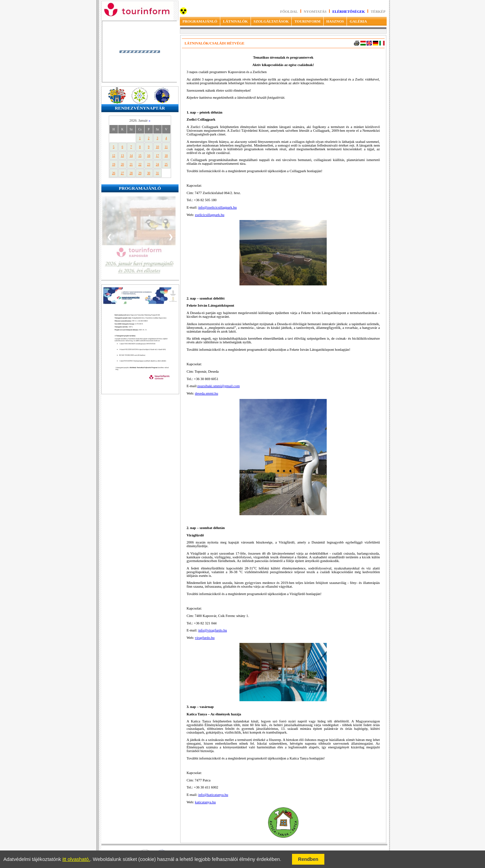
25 (166, 164)
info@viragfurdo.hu (213, 630)
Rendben (308, 859)
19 (114, 164)
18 (166, 156)
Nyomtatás (316, 12)
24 (157, 164)
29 (140, 173)
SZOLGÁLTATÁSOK (271, 21)
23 (149, 164)
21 (131, 164)
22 (140, 164)
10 (157, 147)
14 (131, 156)
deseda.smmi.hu (207, 393)
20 (122, 164)
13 (122, 156)
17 (157, 156)
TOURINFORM (307, 21)
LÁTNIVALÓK (235, 21)
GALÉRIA (358, 21)
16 (149, 156)
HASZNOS (335, 21)
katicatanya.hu (205, 802)
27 (122, 173)
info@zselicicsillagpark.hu (218, 207)
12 (114, 156)
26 (114, 173)
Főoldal (289, 12)
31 (157, 173)
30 (149, 173)
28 (131, 173)
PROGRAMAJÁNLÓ (200, 21)
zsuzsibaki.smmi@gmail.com (219, 386)
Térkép (378, 12)
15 (140, 156)
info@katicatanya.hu (213, 795)
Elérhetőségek (349, 12)
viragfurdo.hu (205, 638)
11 (166, 147)
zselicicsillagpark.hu (210, 215)
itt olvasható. (76, 859)
